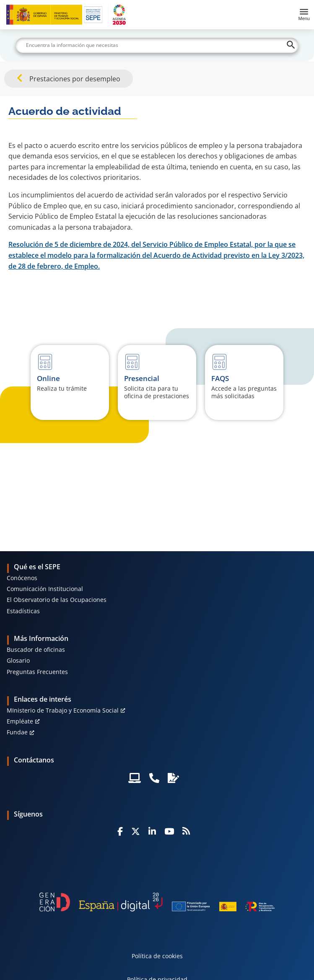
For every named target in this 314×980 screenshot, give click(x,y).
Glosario (18, 660)
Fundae (17, 732)
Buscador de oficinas (36, 649)
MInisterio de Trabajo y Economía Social (63, 710)
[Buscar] (157, 45)
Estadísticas (23, 611)
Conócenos (22, 578)
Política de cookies (157, 956)
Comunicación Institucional (45, 589)
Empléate (20, 721)
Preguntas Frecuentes (37, 672)
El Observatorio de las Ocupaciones (57, 600)
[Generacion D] (157, 902)
